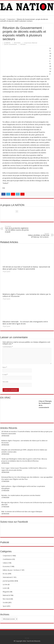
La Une (5, 584)
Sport (5, 606)
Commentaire (8, 347)
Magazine (6, 592)
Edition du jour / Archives (11, 570)
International (7, 577)
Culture (5, 563)
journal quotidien (9, 581)
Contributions (7, 559)
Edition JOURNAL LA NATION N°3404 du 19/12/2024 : (37, 235)
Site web (5, 382)
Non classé (6, 599)
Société (5, 603)
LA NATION (7, 43)
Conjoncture (11, 19)
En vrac (5, 574)
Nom (5, 367)
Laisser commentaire (10, 44)
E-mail (5, 375)
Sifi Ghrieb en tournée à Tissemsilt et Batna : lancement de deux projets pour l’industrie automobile (26, 268)
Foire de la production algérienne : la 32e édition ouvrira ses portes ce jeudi (17, 229)
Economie (6, 566)
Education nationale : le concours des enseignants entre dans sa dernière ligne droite (25, 323)
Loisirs (5, 588)
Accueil (3, 19)
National (35, 43)
